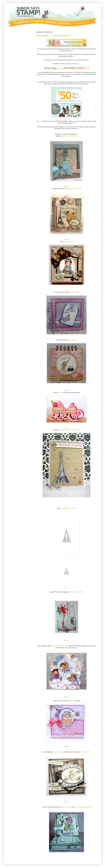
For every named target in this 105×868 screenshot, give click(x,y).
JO (67, 586)
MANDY (66, 640)
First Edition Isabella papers (83, 807)
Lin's (41, 121)
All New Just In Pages (67, 82)
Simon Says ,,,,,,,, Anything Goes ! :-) (54, 36)
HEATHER (66, 239)
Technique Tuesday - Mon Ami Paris (69, 430)
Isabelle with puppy (66, 807)
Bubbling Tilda (57, 646)
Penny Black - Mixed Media (69, 136)
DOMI (66, 746)
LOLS (66, 290)
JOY (66, 428)
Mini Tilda (64, 646)
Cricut (61, 393)
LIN (77, 134)
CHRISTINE (66, 391)
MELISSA (66, 187)
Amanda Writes (72, 340)
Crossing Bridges (58, 752)
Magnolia (71, 701)
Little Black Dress (85, 752)
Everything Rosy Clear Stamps (72, 189)
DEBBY (67, 801)
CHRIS (66, 507)
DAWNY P (67, 697)
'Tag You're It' (73, 292)
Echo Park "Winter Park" (76, 592)
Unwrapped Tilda (68, 241)
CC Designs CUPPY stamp (68, 508)
